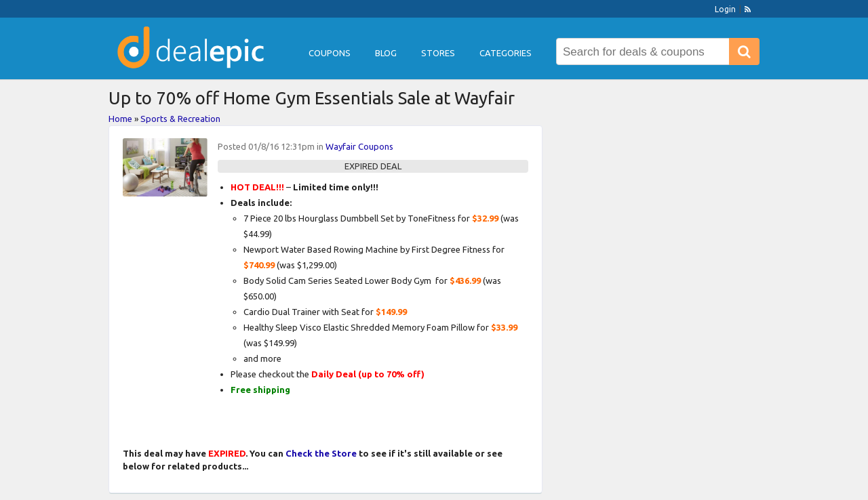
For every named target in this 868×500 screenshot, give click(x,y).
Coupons (330, 53)
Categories (506, 53)
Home (120, 119)
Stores (438, 53)
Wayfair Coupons (359, 146)
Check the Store (321, 453)
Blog (386, 53)
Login (725, 9)
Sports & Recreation (180, 119)
